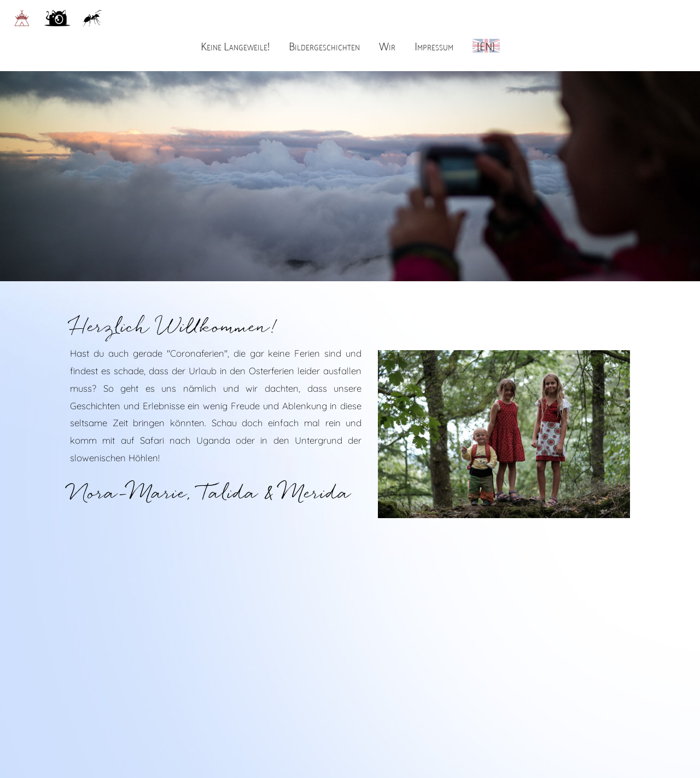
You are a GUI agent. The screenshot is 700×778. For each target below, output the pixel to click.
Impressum (434, 45)
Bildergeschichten (324, 45)
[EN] (486, 45)
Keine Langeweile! (235, 45)
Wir (387, 45)
